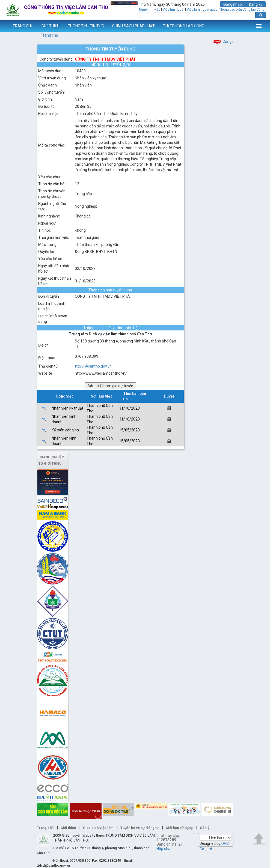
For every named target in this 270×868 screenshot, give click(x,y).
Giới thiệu (68, 828)
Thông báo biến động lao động (242, 10)
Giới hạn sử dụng (179, 828)
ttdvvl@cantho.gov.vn (93, 366)
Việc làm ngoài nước (202, 10)
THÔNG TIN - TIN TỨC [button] (86, 26)
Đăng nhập (233, 4)
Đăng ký (256, 4)
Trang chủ (50, 35)
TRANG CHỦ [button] (23, 26)
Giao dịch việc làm (98, 828)
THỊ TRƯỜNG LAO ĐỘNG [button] (184, 26)
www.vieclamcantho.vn (4, 26)
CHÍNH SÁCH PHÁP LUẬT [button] (133, 26)
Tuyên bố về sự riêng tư (140, 828)
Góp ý (204, 828)
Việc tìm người (173, 10)
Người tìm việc (150, 10)
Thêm (259, 26)
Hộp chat (164, 849)
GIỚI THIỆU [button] (51, 26)
